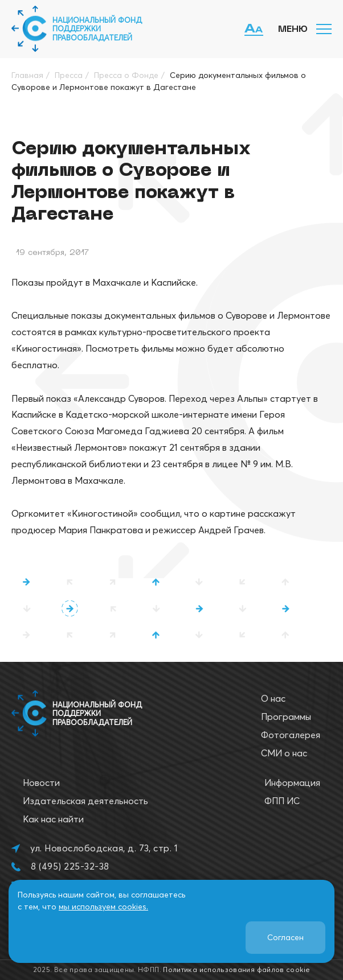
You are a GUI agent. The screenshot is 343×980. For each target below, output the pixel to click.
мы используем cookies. (103, 907)
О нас (273, 698)
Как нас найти (53, 819)
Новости (41, 783)
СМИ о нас (284, 753)
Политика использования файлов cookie (236, 969)
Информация (292, 783)
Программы (286, 717)
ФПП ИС (282, 801)
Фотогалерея (291, 735)
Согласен (285, 937)
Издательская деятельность (85, 801)
